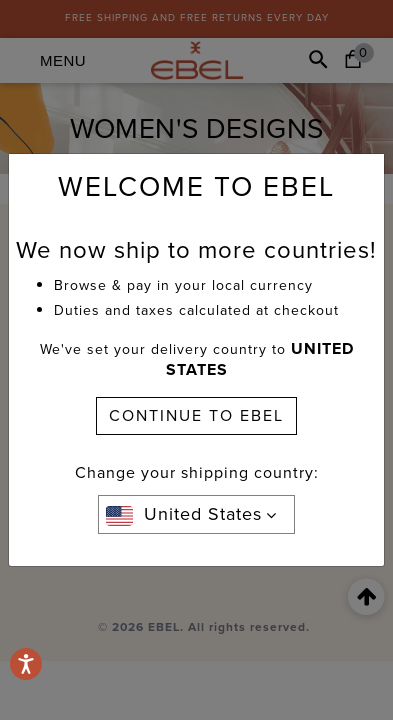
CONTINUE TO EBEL (196, 415)
